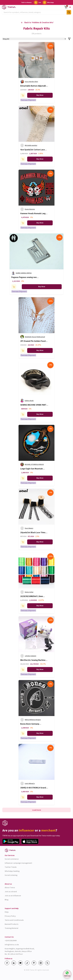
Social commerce (12, 859)
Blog (7, 900)
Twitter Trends (11, 867)
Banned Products (12, 924)
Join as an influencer (13, 896)
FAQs (7, 912)
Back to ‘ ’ (37, 23)
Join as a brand (11, 891)
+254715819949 (11, 940)
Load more (37, 810)
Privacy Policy (10, 916)
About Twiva (10, 887)
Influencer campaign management (18, 863)
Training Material (11, 928)
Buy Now (40, 95)
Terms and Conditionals (14, 920)
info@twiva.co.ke (12, 945)
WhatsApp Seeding (12, 871)
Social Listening (11, 875)
